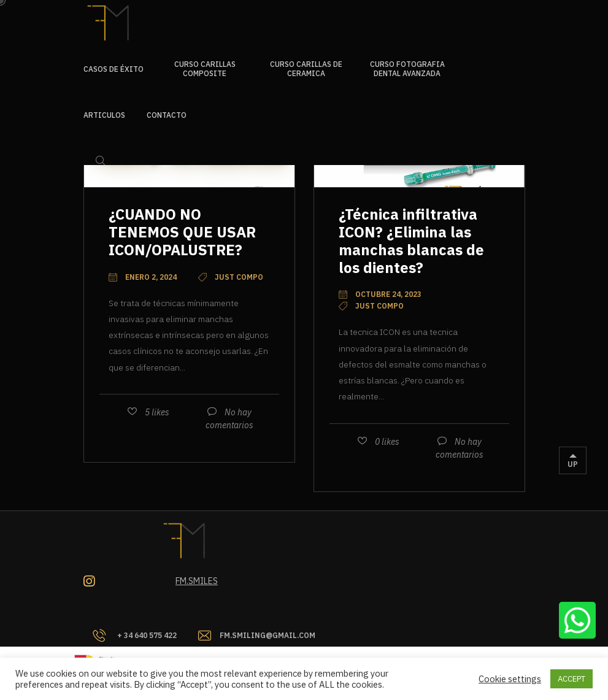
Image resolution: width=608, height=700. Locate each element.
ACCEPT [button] (571, 679)
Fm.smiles (197, 581)
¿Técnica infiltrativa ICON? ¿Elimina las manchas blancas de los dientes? (411, 240)
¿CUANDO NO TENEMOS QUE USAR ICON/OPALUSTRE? (182, 232)
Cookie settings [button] (510, 679)
